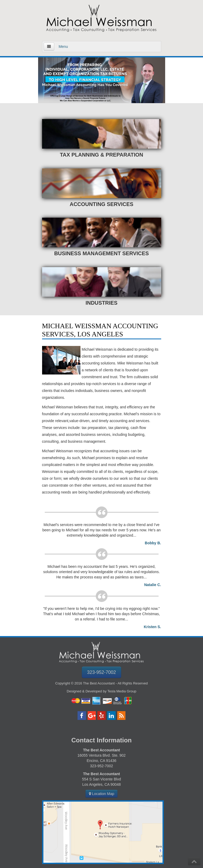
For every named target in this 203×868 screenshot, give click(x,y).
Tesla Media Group (122, 691)
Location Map (102, 794)
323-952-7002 (101, 672)
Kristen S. (152, 627)
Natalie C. (153, 585)
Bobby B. (153, 543)
